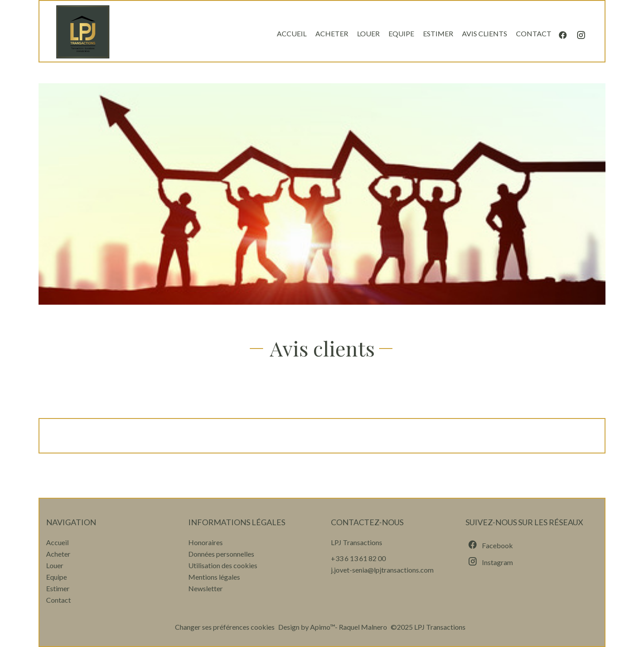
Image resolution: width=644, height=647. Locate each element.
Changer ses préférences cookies (225, 627)
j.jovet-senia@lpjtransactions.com (382, 570)
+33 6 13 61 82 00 (358, 558)
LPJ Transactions (357, 542)
